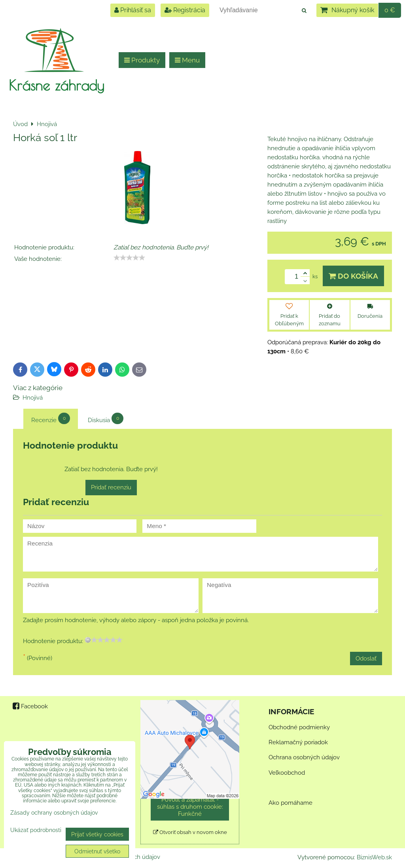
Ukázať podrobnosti (36, 830)
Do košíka (353, 276)
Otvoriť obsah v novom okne (190, 832)
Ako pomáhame (291, 803)
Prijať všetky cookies (97, 834)
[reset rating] (88, 640)
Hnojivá (33, 398)
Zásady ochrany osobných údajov (54, 812)
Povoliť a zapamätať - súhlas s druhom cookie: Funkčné (190, 807)
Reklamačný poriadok (298, 742)
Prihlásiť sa (133, 10)
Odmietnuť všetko (97, 851)
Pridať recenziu (111, 487)
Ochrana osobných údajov (304, 757)
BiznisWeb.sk (374, 857)
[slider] (129, 258)
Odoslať (366, 659)
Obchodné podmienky (299, 727)
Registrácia (185, 10)
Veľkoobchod (287, 773)
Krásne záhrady (56, 85)
